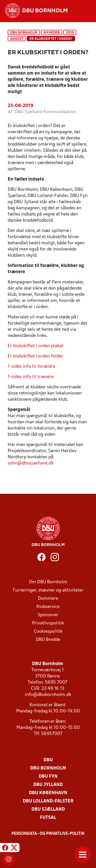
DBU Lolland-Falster (48, 801)
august (17, 39)
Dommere (48, 599)
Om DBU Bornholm (48, 582)
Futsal (48, 818)
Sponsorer (48, 615)
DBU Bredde (48, 640)
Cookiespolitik (48, 632)
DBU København (48, 793)
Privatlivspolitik (48, 623)
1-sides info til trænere (31, 377)
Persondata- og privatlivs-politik (48, 834)
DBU (48, 760)
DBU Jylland (48, 785)
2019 (70, 33)
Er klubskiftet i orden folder (35, 356)
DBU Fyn (48, 777)
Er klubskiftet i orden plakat (36, 346)
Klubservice (48, 607)
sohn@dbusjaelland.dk (31, 463)
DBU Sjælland (48, 809)
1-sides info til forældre (31, 367)
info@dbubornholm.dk (48, 695)
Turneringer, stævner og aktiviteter (48, 590)
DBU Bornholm (24, 33)
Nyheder (52, 33)
